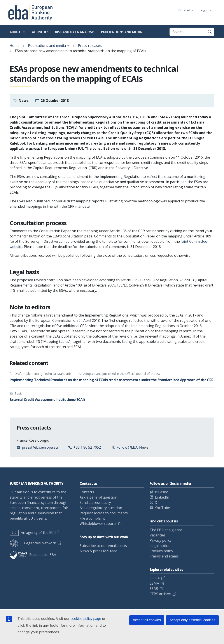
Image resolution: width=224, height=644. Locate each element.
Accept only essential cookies (192, 620)
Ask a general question (98, 497)
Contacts (87, 492)
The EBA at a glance (166, 530)
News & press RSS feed (98, 551)
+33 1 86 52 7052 (87, 447)
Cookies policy (161, 551)
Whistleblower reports (98, 524)
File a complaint (92, 518)
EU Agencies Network (33, 543)
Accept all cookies (147, 620)
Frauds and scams (164, 556)
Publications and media (122, 32)
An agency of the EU (32, 533)
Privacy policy (161, 540)
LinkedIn (162, 497)
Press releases (90, 46)
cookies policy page (86, 619)
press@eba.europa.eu (40, 447)
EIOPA (155, 578)
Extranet (184, 10)
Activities (40, 32)
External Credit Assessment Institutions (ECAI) (47, 400)
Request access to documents (104, 513)
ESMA (154, 583)
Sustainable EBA (33, 555)
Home (15, 46)
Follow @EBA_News (132, 447)
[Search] (210, 32)
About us (17, 32)
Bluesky (161, 492)
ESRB (154, 589)
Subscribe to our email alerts (103, 546)
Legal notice (160, 546)
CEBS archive (160, 594)
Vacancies (158, 535)
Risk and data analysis (75, 32)
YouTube (162, 508)
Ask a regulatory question (101, 508)
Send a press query (95, 502)
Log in (204, 10)
